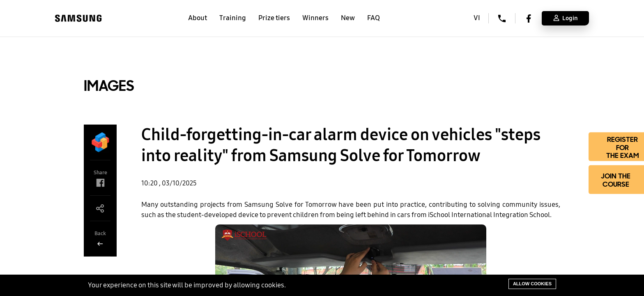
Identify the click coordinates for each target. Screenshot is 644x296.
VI (477, 18)
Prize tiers (274, 18)
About (198, 18)
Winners (315, 18)
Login (566, 18)
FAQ (374, 18)
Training (233, 18)
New (348, 18)
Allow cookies (532, 284)
